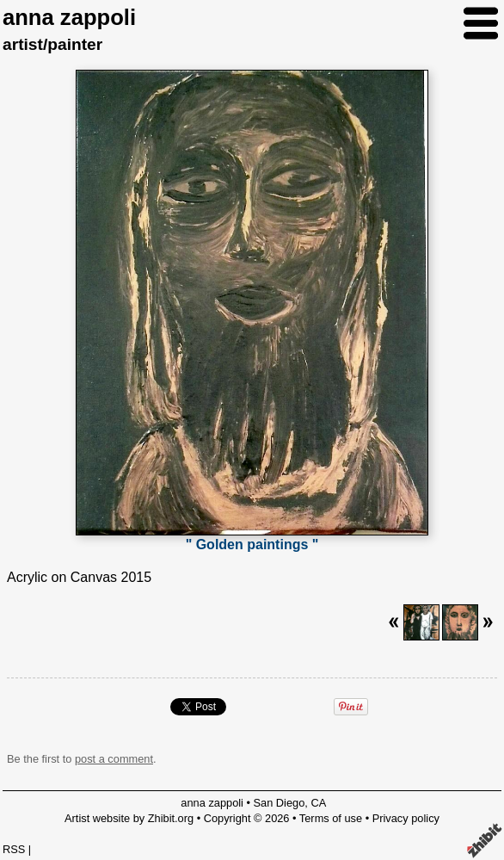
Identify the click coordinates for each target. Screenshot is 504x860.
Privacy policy (406, 818)
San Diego (280, 803)
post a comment (114, 759)
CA (318, 803)
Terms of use (331, 818)
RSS (14, 849)
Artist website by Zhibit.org (129, 818)
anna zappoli (69, 17)
